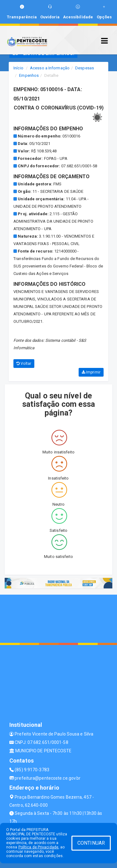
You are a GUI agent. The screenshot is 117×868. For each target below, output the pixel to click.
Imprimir (91, 372)
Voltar (24, 364)
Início (18, 68)
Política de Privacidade (38, 847)
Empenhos (29, 75)
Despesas (85, 68)
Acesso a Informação (50, 68)
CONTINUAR (91, 843)
